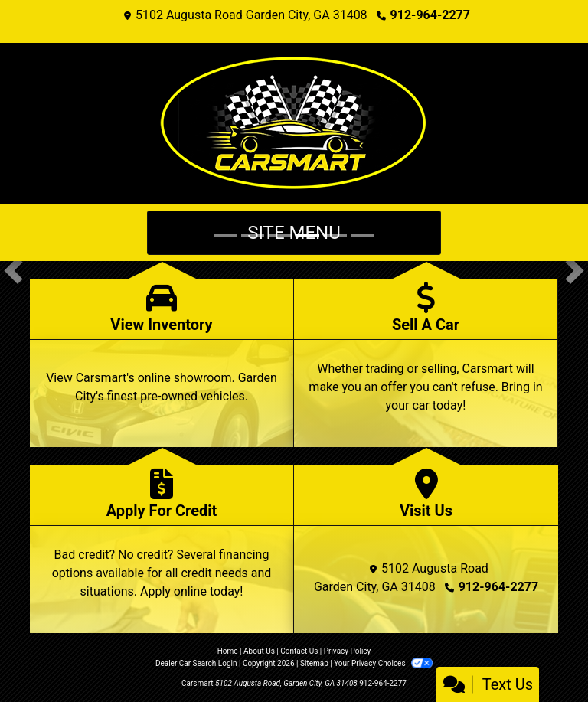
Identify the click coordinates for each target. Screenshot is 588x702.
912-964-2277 (430, 15)
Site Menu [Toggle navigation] (294, 233)
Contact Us (299, 651)
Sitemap (314, 663)
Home (228, 651)
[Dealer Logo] (294, 124)
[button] (13, 270)
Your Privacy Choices (383, 663)
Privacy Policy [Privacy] (348, 651)
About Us (259, 651)
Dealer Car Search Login (196, 663)
